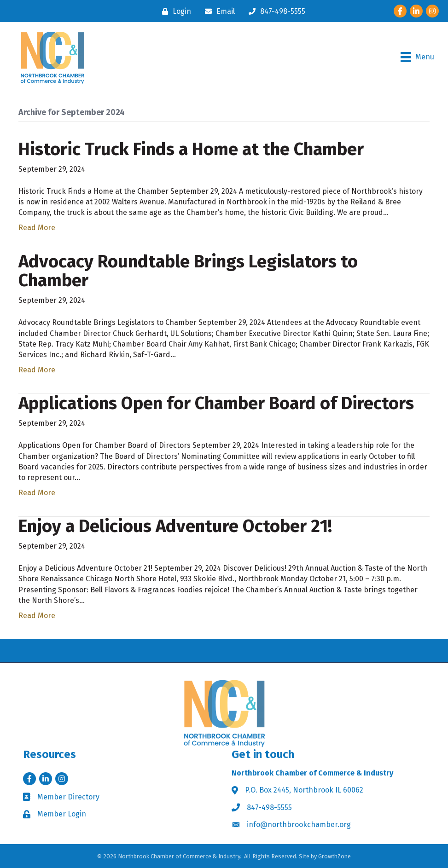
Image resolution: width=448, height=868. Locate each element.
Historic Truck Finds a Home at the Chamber (191, 149)
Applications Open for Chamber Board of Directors (216, 403)
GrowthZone (335, 856)
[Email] (218, 11)
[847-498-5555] (275, 11)
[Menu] (417, 57)
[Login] (174, 11)
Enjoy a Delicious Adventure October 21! (175, 526)
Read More (37, 228)
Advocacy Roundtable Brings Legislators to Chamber (188, 271)
